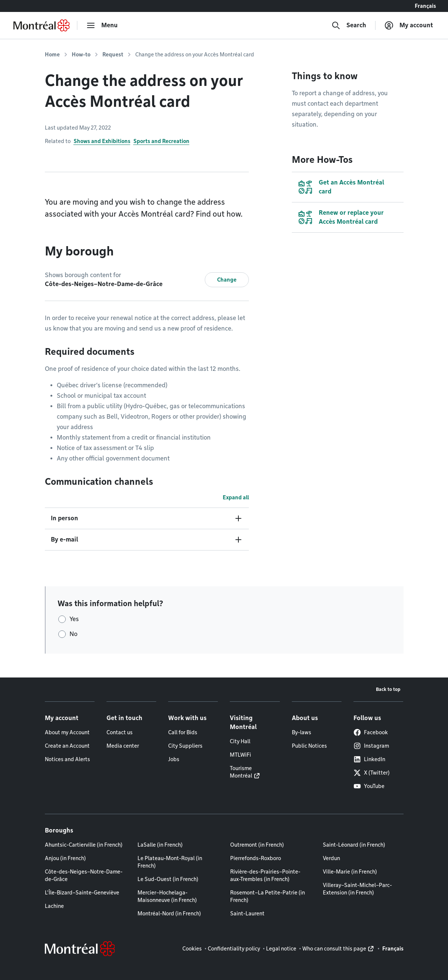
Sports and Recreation (161, 141)
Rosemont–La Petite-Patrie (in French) (268, 896)
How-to (81, 55)
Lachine (54, 906)
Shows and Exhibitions (102, 141)
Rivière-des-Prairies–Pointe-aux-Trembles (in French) (265, 875)
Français (425, 6)
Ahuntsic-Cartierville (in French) (84, 845)
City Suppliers (185, 746)
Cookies (192, 949)
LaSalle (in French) (160, 845)
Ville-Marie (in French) (350, 872)
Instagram (371, 746)
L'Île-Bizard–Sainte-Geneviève (82, 893)
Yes (74, 619)
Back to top (388, 689)
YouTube (369, 786)
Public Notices (309, 746)
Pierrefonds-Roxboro (256, 858)
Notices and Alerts (67, 759)
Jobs (174, 759)
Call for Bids (183, 732)
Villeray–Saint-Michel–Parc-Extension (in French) (357, 889)
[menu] (102, 25)
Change (227, 280)
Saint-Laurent (247, 914)
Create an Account (67, 746)
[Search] (349, 25)
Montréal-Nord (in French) (169, 914)
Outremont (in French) (257, 845)
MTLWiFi (240, 755)
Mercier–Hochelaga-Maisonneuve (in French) (167, 896)
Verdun (331, 858)
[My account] (409, 25)
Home (52, 55)
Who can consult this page (334, 949)
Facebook (371, 732)
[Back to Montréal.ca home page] (41, 25)
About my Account (67, 732)
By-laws (302, 732)
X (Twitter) (372, 773)
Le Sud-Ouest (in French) (168, 879)
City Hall (240, 741)
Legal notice (281, 949)
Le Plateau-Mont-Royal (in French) (170, 862)
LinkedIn (369, 759)
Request (113, 55)
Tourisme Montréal (241, 772)
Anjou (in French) (65, 858)
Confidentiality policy (234, 949)
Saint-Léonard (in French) (354, 845)
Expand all (236, 497)
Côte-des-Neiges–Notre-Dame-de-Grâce (84, 875)
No (73, 634)
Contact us (120, 732)
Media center (123, 746)
